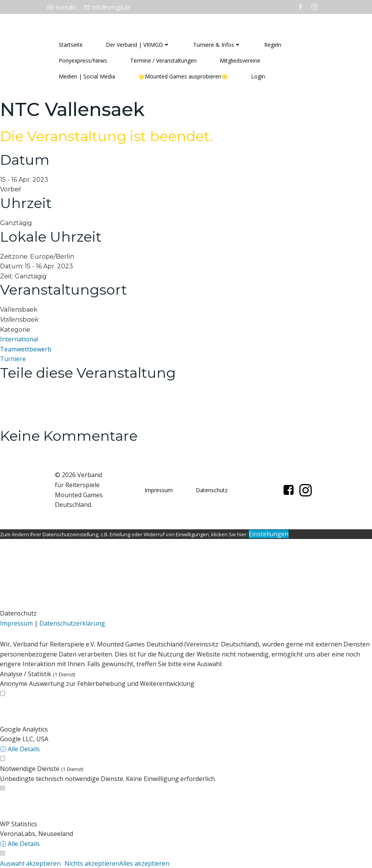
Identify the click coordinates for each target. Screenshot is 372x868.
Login (258, 77)
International (19, 339)
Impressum (159, 490)
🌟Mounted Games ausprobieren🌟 (183, 77)
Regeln (273, 45)
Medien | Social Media (87, 77)
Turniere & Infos (217, 45)
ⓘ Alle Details (20, 749)
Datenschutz (212, 490)
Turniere (13, 359)
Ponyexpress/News (83, 61)
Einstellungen (269, 534)
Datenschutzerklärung (72, 623)
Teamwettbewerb (26, 349)
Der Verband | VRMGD (138, 45)
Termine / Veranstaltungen (163, 61)
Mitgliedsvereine (240, 61)
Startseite (71, 45)
